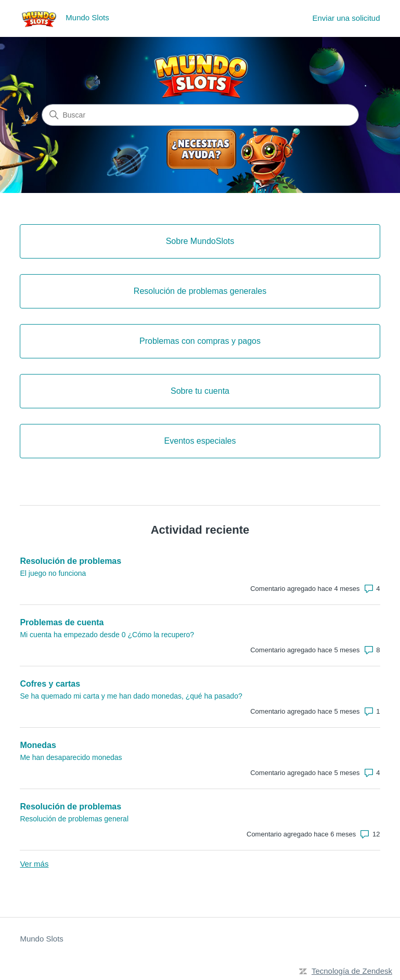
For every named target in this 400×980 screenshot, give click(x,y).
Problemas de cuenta (62, 622)
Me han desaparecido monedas (71, 757)
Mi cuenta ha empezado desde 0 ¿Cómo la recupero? (107, 635)
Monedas (38, 745)
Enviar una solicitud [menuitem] (346, 18)
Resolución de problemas (70, 561)
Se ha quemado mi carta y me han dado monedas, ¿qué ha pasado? (131, 696)
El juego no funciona (53, 573)
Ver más (34, 864)
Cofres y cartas (50, 684)
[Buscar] (200, 115)
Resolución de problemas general (74, 819)
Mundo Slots (41, 939)
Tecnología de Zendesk (352, 971)
